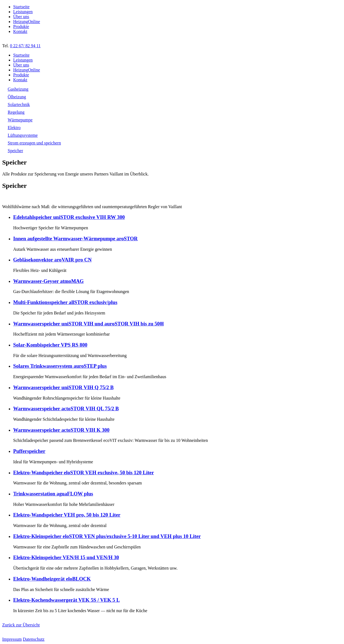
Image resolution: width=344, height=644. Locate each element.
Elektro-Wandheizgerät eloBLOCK (52, 579)
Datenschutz (34, 639)
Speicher (15, 151)
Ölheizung (17, 97)
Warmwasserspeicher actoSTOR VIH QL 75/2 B (66, 409)
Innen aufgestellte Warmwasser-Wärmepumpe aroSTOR (75, 239)
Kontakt (20, 31)
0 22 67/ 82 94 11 (25, 46)
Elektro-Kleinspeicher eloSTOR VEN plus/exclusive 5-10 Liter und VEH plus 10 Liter (107, 536)
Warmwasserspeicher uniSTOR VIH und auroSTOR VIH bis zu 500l (88, 324)
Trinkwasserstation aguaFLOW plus (53, 494)
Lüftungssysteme (23, 135)
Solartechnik (19, 104)
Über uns (21, 17)
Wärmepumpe (20, 120)
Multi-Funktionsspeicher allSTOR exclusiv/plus (65, 302)
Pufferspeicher (29, 451)
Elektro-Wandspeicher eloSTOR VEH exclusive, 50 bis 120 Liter (84, 472)
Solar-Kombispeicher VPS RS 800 (50, 345)
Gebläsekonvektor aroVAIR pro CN (52, 260)
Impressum (12, 639)
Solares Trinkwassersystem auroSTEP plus (60, 366)
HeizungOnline (27, 22)
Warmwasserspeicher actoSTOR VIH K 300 (61, 430)
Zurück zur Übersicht (21, 625)
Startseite (21, 7)
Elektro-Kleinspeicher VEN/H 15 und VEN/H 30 (66, 557)
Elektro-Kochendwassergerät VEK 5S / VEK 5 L (67, 600)
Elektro (14, 128)
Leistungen (23, 12)
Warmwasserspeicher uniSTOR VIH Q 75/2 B (63, 387)
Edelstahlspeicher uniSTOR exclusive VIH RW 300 (69, 217)
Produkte (21, 27)
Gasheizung (18, 89)
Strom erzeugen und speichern (34, 143)
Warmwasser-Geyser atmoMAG (48, 281)
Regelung (16, 112)
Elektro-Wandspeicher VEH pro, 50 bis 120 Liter (67, 515)
